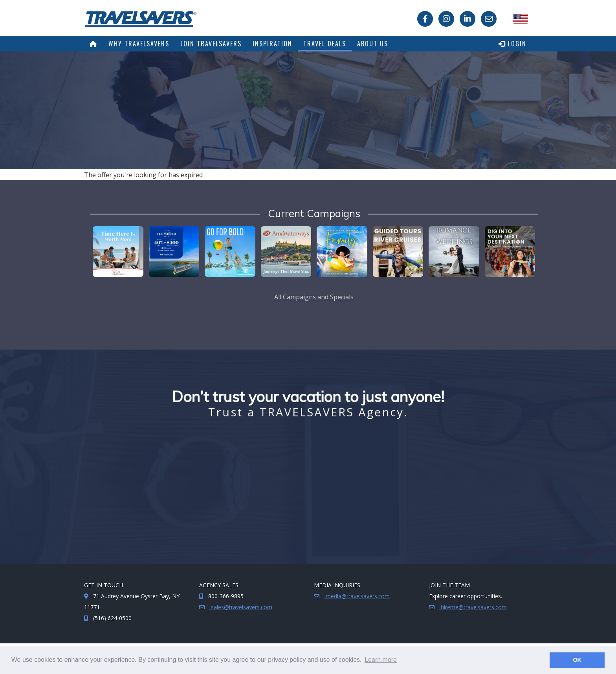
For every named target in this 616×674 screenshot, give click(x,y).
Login (512, 44)
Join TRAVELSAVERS (211, 44)
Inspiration (272, 44)
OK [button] (577, 660)
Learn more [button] (381, 660)
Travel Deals (325, 44)
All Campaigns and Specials (314, 297)
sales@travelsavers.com (241, 607)
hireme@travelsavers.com (473, 607)
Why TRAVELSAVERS (139, 44)
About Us (373, 44)
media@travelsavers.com (357, 596)
